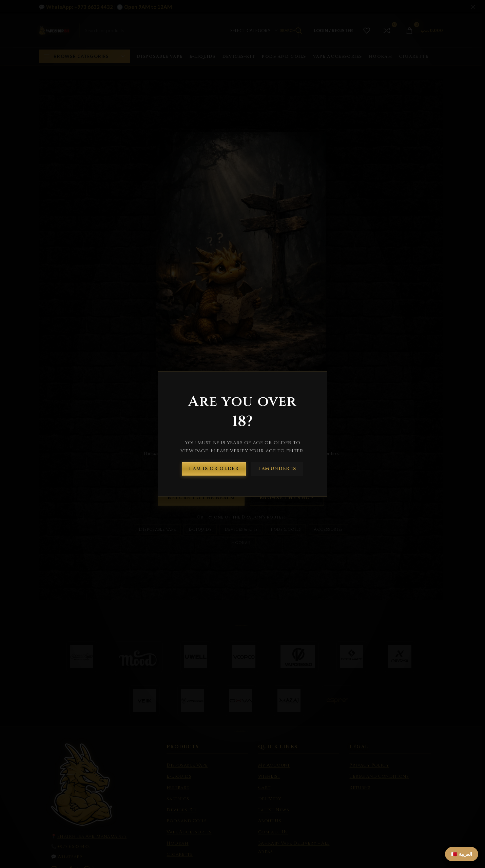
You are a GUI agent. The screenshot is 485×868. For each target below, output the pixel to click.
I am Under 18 (277, 469)
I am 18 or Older (214, 469)
